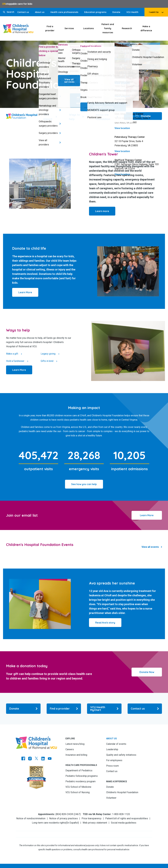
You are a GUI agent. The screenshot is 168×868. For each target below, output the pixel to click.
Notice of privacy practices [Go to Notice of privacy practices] (63, 818)
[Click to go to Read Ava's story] (105, 623)
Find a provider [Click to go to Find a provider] (50, 28)
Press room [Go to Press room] (112, 766)
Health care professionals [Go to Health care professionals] (64, 12)
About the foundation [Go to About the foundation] (103, 117)
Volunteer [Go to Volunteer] (111, 798)
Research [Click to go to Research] (127, 28)
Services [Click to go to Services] (69, 28)
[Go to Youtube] (50, 759)
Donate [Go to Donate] (116, 12)
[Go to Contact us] (145, 709)
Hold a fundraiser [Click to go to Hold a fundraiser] (15, 361)
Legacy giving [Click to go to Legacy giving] (48, 354)
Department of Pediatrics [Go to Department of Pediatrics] (79, 770)
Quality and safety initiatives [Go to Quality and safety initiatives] (121, 755)
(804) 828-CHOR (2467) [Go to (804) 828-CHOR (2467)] (68, 814)
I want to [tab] (154, 12)
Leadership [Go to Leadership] (112, 749)
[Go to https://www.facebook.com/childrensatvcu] (23, 759)
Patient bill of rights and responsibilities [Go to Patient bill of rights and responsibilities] (127, 818)
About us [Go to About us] (40, 12)
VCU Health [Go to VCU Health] (132, 12)
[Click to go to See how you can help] (84, 484)
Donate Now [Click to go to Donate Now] (147, 672)
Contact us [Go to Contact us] (23, 12)
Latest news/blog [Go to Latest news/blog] (75, 744)
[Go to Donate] (23, 709)
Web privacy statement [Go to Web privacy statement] (95, 823)
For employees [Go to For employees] (114, 760)
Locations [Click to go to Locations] (88, 28)
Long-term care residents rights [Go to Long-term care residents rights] (49, 823)
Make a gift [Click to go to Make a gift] (12, 354)
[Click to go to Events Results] (152, 547)
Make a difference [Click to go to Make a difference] (146, 28)
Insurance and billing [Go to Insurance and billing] (76, 755)
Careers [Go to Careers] (70, 749)
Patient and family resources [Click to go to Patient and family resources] (108, 28)
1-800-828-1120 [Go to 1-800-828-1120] (121, 814)
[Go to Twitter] (36, 759)
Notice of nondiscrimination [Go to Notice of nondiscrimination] (31, 818)
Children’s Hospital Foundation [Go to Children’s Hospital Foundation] (122, 792)
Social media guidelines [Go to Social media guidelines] (124, 823)
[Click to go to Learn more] (102, 211)
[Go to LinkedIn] (43, 759)
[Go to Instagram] (30, 759)
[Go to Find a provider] (64, 709)
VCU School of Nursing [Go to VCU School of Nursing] (78, 792)
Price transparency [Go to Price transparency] (92, 818)
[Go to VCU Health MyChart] (104, 709)
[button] (9, 12)
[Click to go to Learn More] (25, 292)
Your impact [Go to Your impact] (48, 117)
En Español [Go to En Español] (72, 823)
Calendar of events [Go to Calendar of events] (116, 744)
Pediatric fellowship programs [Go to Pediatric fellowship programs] (82, 776)
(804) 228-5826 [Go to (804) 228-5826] (151, 49)
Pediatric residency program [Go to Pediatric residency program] (81, 781)
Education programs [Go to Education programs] (95, 12)
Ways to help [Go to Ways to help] (74, 117)
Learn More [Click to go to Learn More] (147, 515)
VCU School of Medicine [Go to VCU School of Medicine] (78, 787)
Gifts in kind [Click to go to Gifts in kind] (47, 361)
